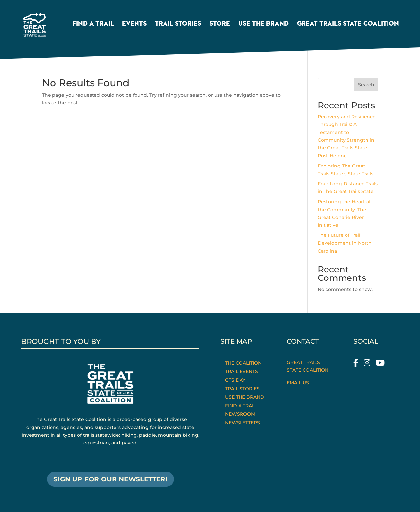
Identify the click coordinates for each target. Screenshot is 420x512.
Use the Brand (263, 24)
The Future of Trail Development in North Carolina (345, 243)
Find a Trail (93, 24)
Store (220, 24)
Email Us (298, 383)
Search (366, 85)
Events (134, 24)
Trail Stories (178, 24)
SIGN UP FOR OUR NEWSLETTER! (110, 479)
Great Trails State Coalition (348, 24)
